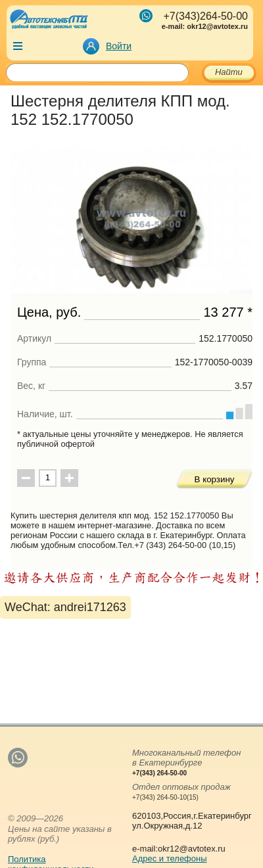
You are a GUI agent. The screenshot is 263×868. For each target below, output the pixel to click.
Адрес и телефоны (170, 858)
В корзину (215, 479)
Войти (119, 46)
